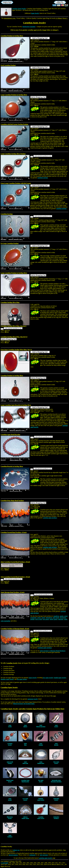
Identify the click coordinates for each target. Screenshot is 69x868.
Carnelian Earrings (7, 214)
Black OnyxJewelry (10, 818)
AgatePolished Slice (41, 763)
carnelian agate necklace (50, 518)
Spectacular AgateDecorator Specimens (56, 781)
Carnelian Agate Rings (43, 18)
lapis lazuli (56, 618)
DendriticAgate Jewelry (41, 799)
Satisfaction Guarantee (29, 27)
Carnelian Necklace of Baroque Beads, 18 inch (15, 629)
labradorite (49, 618)
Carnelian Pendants (9, 666)
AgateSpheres (25, 726)
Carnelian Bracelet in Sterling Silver (12, 466)
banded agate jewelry (60, 678)
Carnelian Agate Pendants (34, 9)
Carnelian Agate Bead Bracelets (10, 435)
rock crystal (38, 619)
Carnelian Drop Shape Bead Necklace (12, 501)
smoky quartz (54, 619)
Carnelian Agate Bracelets (50, 9)
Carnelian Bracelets (9, 670)
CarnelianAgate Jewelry (41, 818)
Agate (35, 709)
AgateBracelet (56, 744)
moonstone (63, 618)
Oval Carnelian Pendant (8, 65)
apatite (62, 616)
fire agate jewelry (22, 679)
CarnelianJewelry (10, 744)
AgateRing (25, 744)
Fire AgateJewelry (41, 781)
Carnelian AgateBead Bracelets (25, 781)
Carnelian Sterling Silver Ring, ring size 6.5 (14, 337)
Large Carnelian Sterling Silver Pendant (13, 154)
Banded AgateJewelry (10, 781)
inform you (16, 850)
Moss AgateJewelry (56, 763)
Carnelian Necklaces (9, 672)
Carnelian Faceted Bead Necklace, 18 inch (14, 532)
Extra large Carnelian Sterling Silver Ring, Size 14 (16, 350)
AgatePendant (41, 744)
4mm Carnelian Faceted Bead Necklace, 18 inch (15, 562)
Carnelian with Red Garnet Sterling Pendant (14, 124)
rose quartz (46, 619)
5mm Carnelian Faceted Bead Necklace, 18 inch (15, 577)
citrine (39, 618)
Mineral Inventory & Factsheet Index (24, 704)
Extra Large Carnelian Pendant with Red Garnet (16, 183)
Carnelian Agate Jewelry (19, 9)
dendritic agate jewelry (7, 679)
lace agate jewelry (48, 678)
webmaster (32, 855)
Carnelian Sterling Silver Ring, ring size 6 (14, 326)
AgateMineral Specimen (41, 726)
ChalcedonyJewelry (56, 799)
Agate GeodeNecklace (10, 763)
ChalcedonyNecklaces (56, 818)
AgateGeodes (10, 726)
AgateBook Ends (25, 763)
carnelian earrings (43, 178)
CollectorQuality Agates (25, 818)
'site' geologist (44, 855)
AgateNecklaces (10, 836)
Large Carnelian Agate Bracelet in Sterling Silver (16, 405)
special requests (13, 855)
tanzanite (61, 619)
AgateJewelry (56, 726)
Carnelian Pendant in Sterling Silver (12, 36)
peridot (32, 619)
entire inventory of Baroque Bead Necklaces (53, 651)
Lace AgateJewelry (25, 799)
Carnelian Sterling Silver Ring (10, 302)
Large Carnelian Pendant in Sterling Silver (14, 95)
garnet (43, 618)
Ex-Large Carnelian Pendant (10, 243)
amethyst (56, 616)
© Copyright (4, 863)
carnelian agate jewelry (46, 858)
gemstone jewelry (33, 699)
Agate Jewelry (35, 13)
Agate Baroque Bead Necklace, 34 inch (13, 592)
